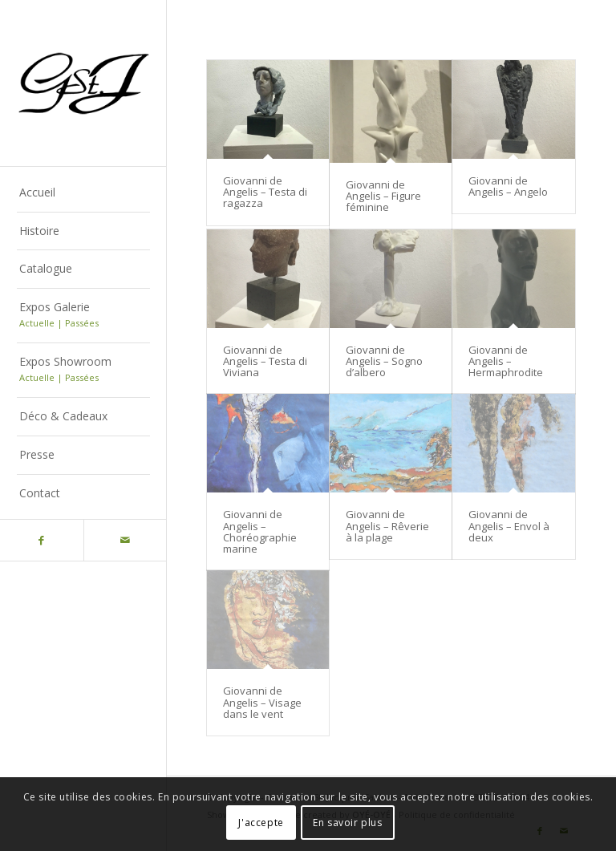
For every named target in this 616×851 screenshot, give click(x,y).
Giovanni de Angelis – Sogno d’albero (384, 361)
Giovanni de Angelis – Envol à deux (509, 526)
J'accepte (261, 823)
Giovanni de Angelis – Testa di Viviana (265, 361)
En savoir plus (347, 823)
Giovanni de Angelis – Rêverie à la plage (387, 526)
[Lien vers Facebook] (42, 540)
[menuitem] (83, 193)
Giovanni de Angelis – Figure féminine (383, 196)
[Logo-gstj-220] (83, 83)
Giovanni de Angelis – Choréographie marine (260, 531)
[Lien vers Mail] (125, 540)
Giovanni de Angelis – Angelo (508, 186)
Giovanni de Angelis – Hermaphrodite (506, 361)
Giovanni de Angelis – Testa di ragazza (265, 192)
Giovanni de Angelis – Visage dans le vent (262, 702)
